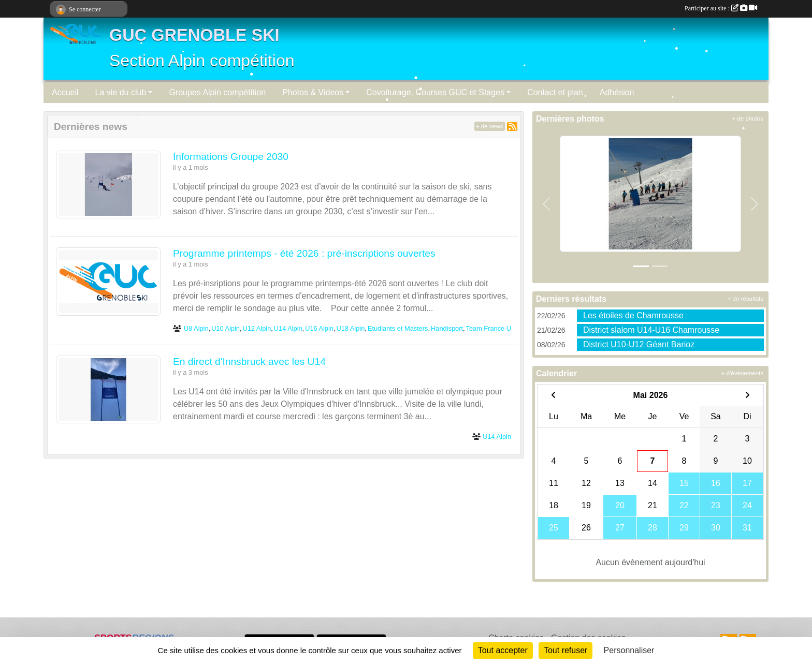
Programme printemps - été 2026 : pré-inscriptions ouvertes (304, 253)
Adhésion (617, 92)
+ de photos (748, 119)
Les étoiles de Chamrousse (633, 315)
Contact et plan (555, 92)
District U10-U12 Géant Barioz (639, 344)
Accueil (65, 92)
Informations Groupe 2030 (231, 157)
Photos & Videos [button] (313, 92)
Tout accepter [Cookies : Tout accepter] (503, 650)
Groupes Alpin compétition (217, 92)
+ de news (490, 126)
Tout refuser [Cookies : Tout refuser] (565, 650)
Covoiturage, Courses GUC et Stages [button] (435, 92)
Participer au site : (721, 8)
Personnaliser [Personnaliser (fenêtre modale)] (629, 650)
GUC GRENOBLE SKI (194, 35)
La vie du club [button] (121, 92)
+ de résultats (745, 299)
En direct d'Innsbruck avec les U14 (249, 361)
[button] (547, 204)
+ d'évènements (742, 373)
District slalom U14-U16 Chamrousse (651, 330)
